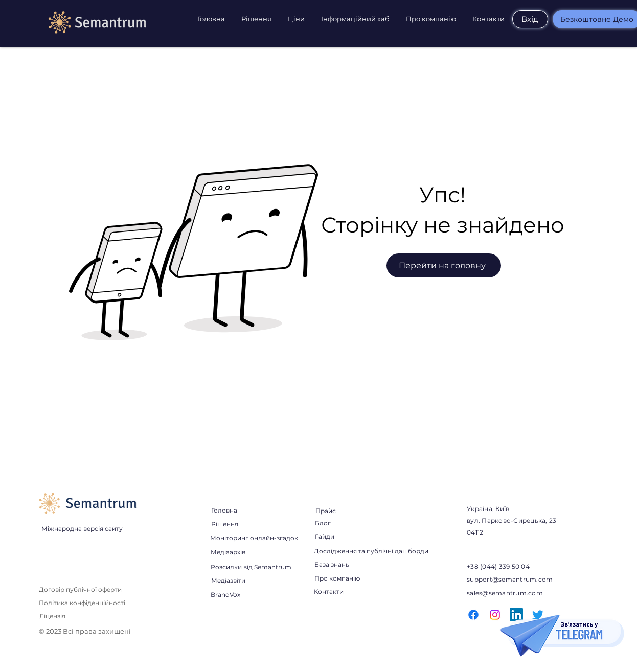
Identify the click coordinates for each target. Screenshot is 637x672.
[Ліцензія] (53, 616)
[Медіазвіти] (228, 580)
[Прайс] (325, 511)
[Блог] (323, 523)
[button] (257, 19)
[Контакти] (328, 591)
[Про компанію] (337, 578)
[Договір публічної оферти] (80, 589)
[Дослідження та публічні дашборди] (371, 551)
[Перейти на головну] (444, 265)
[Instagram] (495, 615)
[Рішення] (225, 524)
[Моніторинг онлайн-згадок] (254, 538)
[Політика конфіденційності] (82, 603)
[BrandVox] (225, 594)
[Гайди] (324, 536)
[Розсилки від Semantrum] (251, 567)
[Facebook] (473, 615)
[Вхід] (530, 19)
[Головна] (224, 510)
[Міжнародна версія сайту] (82, 528)
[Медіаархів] (228, 552)
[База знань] (332, 564)
